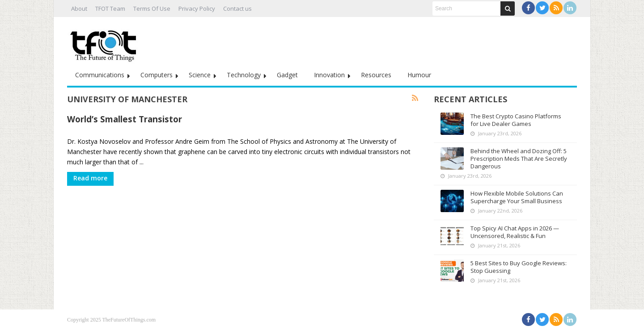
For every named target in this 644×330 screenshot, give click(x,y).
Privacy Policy (197, 8)
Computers (157, 75)
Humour (419, 75)
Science (200, 75)
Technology (244, 75)
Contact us (237, 8)
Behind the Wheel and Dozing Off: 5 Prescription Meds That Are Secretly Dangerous (519, 159)
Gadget (287, 75)
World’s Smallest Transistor (125, 119)
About (79, 8)
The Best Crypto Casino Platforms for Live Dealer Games (516, 120)
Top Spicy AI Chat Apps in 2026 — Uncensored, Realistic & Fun (515, 232)
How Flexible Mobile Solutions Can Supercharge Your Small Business (517, 197)
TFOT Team (110, 8)
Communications (100, 75)
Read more (90, 178)
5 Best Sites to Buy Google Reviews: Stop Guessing (519, 267)
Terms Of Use (152, 8)
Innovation (329, 75)
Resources (376, 75)
